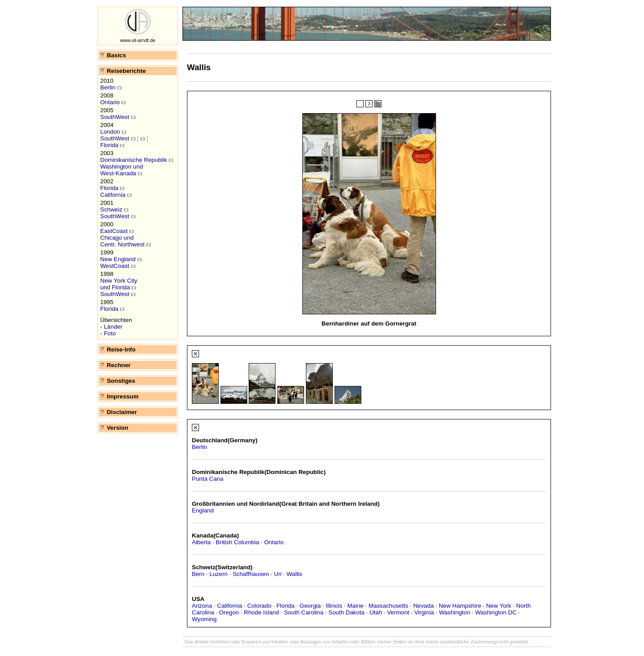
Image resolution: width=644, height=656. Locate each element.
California (113, 195)
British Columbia (237, 542)
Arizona (202, 606)
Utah (376, 612)
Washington (454, 612)
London (110, 132)
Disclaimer (118, 412)
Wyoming (204, 619)
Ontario (110, 102)
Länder (113, 327)
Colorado (259, 606)
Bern (198, 574)
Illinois (334, 606)
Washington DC (496, 612)
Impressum (119, 396)
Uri (278, 574)
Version (114, 428)
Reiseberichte (123, 71)
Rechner (115, 365)
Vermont (398, 612)
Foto (110, 333)
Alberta (201, 542)
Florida (109, 145)
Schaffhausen (251, 574)
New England (118, 259)
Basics (113, 55)
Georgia (310, 606)
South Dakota (346, 612)
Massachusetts (388, 606)
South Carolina (304, 612)
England (203, 510)
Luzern (218, 574)
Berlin (108, 87)
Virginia (424, 612)
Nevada (424, 606)
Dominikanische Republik (134, 160)
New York (499, 606)
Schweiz (111, 209)
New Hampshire (460, 606)
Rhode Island (261, 612)
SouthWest (115, 117)
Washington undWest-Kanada (122, 170)
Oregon (229, 612)
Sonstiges (117, 381)
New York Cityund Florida (119, 284)
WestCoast (115, 266)
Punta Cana (208, 479)
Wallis (294, 574)
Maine (355, 606)
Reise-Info (118, 349)
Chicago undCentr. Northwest (122, 241)
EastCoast (114, 231)
